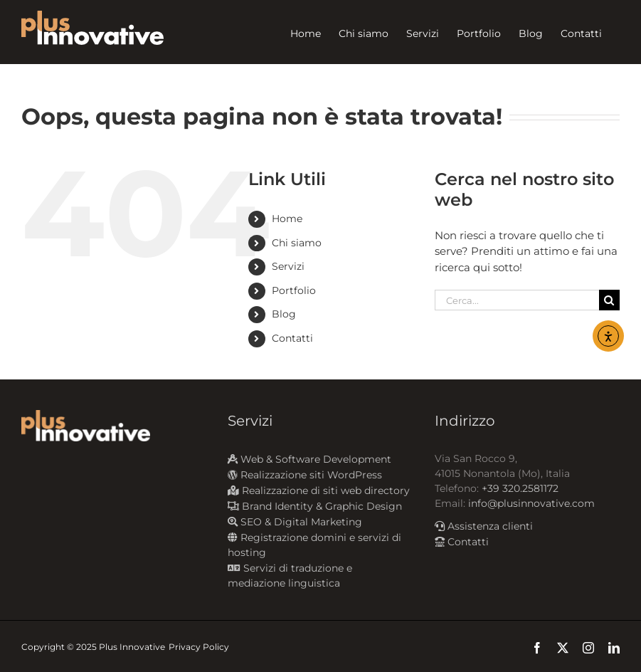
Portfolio (294, 290)
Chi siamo (297, 243)
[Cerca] (609, 300)
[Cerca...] (517, 300)
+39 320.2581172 (520, 488)
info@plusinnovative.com (531, 503)
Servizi (288, 266)
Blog (284, 314)
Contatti (292, 338)
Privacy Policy (199, 647)
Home (287, 219)
